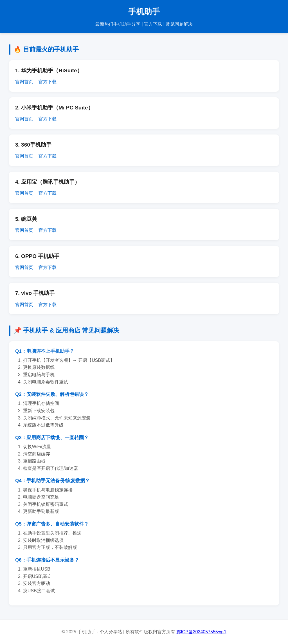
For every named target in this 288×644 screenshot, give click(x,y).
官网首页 (24, 82)
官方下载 (48, 82)
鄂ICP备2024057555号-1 (201, 632)
